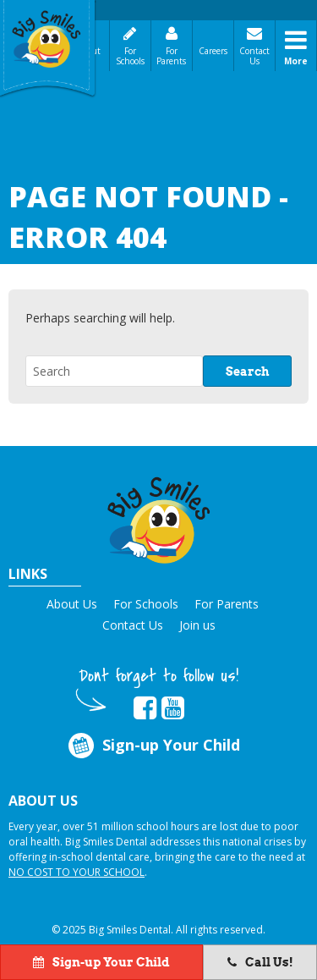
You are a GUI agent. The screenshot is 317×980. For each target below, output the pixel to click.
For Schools (130, 56)
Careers (213, 51)
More (296, 61)
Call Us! (260, 962)
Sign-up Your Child (153, 746)
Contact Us (254, 56)
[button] (159, 518)
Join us (197, 625)
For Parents (171, 56)
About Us (72, 604)
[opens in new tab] (145, 708)
